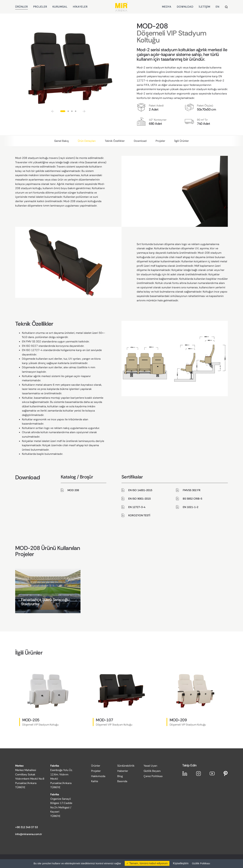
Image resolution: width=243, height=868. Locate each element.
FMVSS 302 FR (192, 490)
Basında (122, 781)
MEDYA (167, 7)
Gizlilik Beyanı (152, 771)
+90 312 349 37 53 (26, 827)
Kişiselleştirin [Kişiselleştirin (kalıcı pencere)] (181, 863)
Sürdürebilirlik (126, 766)
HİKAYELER (80, 7)
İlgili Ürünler (182, 141)
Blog (120, 776)
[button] (53, 111)
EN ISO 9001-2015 (139, 499)
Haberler (123, 771)
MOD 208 (73, 490)
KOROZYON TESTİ (139, 515)
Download (140, 141)
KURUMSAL (60, 7)
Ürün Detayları (87, 141)
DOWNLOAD (185, 7)
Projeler (160, 141)
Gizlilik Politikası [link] (201, 863)
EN (218, 7)
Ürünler (96, 766)
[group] (48, 591)
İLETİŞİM (205, 7)
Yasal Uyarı (150, 766)
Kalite (95, 781)
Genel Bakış (61, 141)
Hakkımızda (98, 776)
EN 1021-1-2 (191, 507)
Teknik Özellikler (115, 141)
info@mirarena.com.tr (29, 834)
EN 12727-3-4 (137, 507)
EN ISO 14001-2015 (140, 490)
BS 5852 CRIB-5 (192, 499)
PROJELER (40, 7)
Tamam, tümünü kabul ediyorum (147, 863)
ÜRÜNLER (22, 7)
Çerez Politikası (153, 776)
